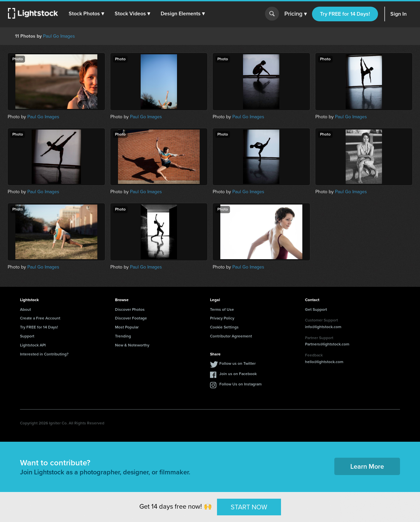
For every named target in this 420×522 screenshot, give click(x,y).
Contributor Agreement (231, 336)
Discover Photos (130, 309)
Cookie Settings (224, 327)
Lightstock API (33, 345)
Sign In (398, 14)
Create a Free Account (40, 318)
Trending (123, 336)
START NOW (249, 507)
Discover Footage (131, 318)
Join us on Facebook (238, 374)
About (25, 309)
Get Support (316, 309)
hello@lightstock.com (324, 362)
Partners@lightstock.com (327, 344)
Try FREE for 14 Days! (345, 14)
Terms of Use (222, 309)
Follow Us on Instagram (240, 384)
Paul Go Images (59, 36)
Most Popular (127, 327)
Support (27, 336)
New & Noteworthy (132, 345)
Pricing (295, 14)
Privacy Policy (222, 318)
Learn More (367, 466)
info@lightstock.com (323, 327)
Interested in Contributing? (44, 354)
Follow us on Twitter (237, 363)
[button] (86, 14)
